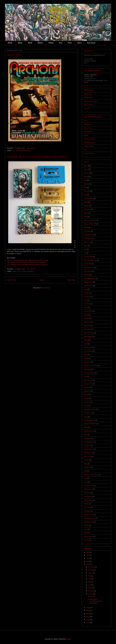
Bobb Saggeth (88, 337)
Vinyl (86, 289)
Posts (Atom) (46, 288)
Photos (40, 43)
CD (85, 253)
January (91, 594)
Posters (86, 184)
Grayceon (87, 387)
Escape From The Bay (91, 366)
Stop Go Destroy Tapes (91, 475)
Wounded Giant (89, 522)
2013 (88, 617)
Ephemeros (87, 362)
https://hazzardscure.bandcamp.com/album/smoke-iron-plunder (27, 262)
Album (86, 177)
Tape (85, 478)
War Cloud (87, 507)
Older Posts (71, 280)
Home (10, 43)
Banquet (87, 318)
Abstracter (87, 297)
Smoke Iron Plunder (27, 271)
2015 (88, 611)
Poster (86, 202)
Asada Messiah (89, 235)
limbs (86, 533)
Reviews (87, 173)
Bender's (87, 206)
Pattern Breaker (89, 442)
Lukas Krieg (88, 271)
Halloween (87, 391)
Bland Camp (88, 94)
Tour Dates (91, 43)
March (90, 588)
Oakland (87, 275)
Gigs (13, 151)
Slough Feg (87, 467)
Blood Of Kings (89, 333)
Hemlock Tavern (89, 268)
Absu (86, 300)
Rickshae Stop (88, 453)
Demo (86, 355)
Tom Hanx (87, 493)
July (90, 576)
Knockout (87, 402)
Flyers (86, 166)
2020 (88, 555)
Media (86, 427)
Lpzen (86, 417)
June (90, 579)
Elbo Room (87, 209)
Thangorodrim (88, 282)
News (86, 435)
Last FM (87, 109)
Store (79, 43)
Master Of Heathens (90, 424)
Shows (18, 151)
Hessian (86, 395)
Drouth (86, 358)
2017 (88, 564)
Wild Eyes (87, 124)
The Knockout (88, 489)
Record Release (89, 449)
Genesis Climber (89, 146)
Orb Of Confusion (90, 139)
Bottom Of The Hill (90, 224)
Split (85, 471)
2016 (88, 608)
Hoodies (87, 398)
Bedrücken (87, 322)
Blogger (68, 639)
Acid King (87, 304)
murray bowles (89, 536)
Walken (86, 135)
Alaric (86, 307)
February (91, 591)
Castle (86, 344)
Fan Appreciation (89, 373)
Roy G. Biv (87, 456)
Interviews (87, 242)
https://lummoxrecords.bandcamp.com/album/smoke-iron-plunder (27, 264)
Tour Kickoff (88, 496)
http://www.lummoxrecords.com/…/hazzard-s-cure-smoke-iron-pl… (28, 260)
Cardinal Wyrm (89, 198)
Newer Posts (12, 280)
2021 (88, 552)
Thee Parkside (88, 286)
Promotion (87, 446)
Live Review (88, 413)
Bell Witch (87, 326)
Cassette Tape (16, 271)
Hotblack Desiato (89, 143)
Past (61, 43)
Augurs (86, 315)
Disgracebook (88, 98)
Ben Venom (88, 329)
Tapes (86, 482)
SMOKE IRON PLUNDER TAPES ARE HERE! (37, 157)
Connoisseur (88, 238)
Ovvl (85, 121)
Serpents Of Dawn (90, 278)
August (90, 573)
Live (85, 188)
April (90, 585)
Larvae (86, 406)
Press (70, 43)
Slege (86, 464)
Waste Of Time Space (91, 101)
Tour (85, 195)
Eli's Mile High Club (90, 260)
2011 (88, 623)
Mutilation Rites (89, 431)
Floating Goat (88, 132)
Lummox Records (89, 420)
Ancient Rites (88, 311)
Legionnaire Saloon (90, 409)
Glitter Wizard (88, 380)
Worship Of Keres (90, 518)
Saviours (87, 460)
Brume (86, 340)
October (91, 570)
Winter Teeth (88, 128)
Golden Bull (88, 264)
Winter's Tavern (25, 151)
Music (20, 43)
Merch (86, 227)
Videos (51, 43)
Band (30, 43)
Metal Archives (89, 105)
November (92, 567)
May (90, 582)
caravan (86, 525)
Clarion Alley (88, 347)
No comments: (31, 148)
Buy (85, 249)
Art (85, 180)
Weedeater (87, 511)
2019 (88, 558)
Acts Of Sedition (89, 153)
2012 (88, 620)
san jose (86, 540)
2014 (88, 614)
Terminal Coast (89, 486)
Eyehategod (88, 369)
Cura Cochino (88, 351)
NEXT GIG (14, 55)
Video (86, 246)
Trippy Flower (88, 500)
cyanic (86, 529)
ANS (85, 150)
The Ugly (87, 191)
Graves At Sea (88, 384)
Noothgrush (88, 438)
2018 (88, 561)
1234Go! (87, 293)
